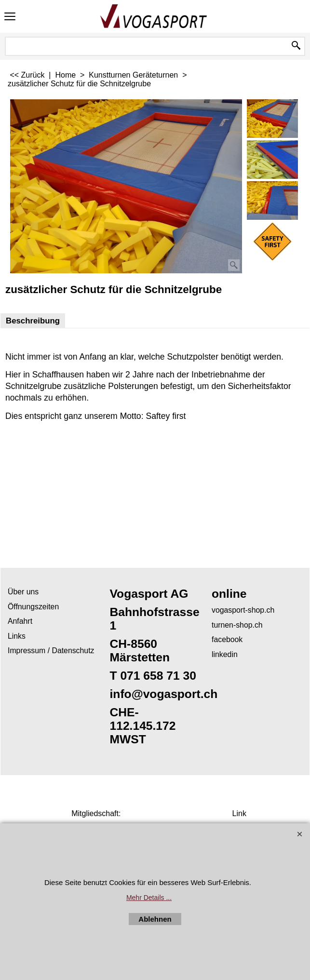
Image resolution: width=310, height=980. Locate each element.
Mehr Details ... (149, 898)
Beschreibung (33, 321)
